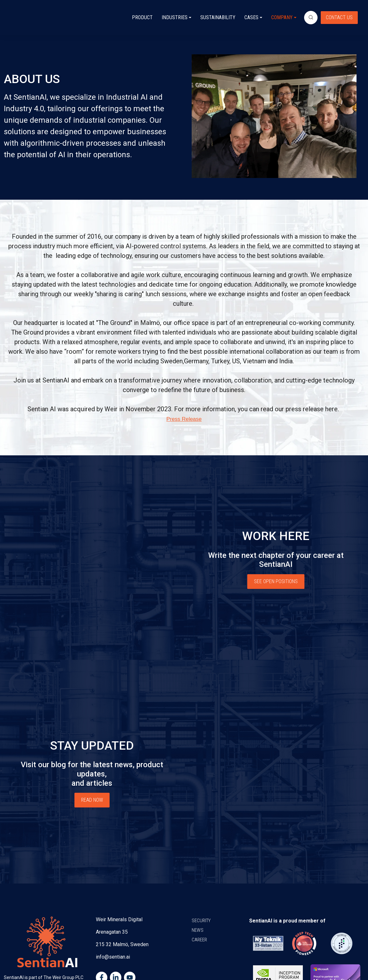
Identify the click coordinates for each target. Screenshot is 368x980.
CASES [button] (251, 17)
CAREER (199, 893)
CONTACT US (339, 17)
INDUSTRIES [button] (175, 17)
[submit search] (311, 18)
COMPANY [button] (282, 17)
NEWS (198, 883)
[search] (311, 18)
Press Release (184, 419)
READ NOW (92, 770)
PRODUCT (142, 17)
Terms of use (348, 963)
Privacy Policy (303, 963)
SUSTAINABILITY (218, 17)
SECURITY (201, 874)
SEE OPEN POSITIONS (276, 574)
